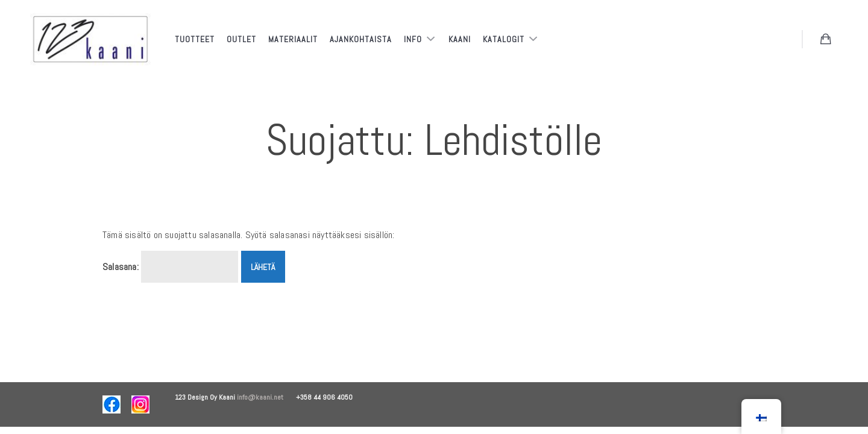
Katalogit (505, 39)
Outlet (241, 39)
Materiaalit (293, 39)
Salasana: (170, 267)
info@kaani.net (266, 397)
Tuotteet (195, 39)
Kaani (460, 39)
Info (414, 39)
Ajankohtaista (361, 39)
